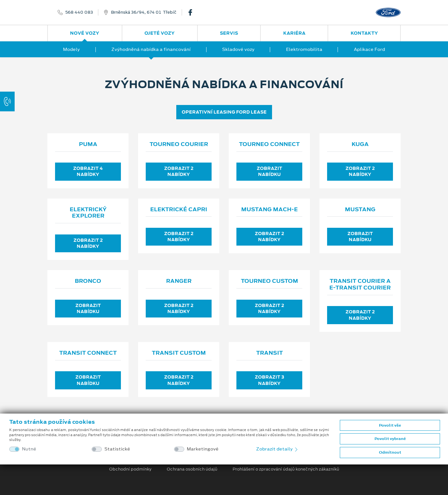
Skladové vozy (238, 49)
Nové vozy (85, 33)
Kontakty (364, 33)
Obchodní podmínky (130, 469)
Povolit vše (390, 425)
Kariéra (294, 33)
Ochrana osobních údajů (192, 469)
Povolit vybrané (390, 439)
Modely (71, 49)
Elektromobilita (304, 49)
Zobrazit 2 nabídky (179, 171)
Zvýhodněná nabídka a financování (151, 49)
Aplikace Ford (369, 49)
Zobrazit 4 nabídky (88, 171)
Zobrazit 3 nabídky (269, 380)
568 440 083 (79, 12)
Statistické (117, 449)
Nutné (29, 449)
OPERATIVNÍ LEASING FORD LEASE (224, 112)
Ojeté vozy (160, 33)
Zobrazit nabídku (269, 171)
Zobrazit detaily (277, 449)
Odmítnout (390, 452)
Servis (229, 33)
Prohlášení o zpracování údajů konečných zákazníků (286, 469)
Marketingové (203, 449)
